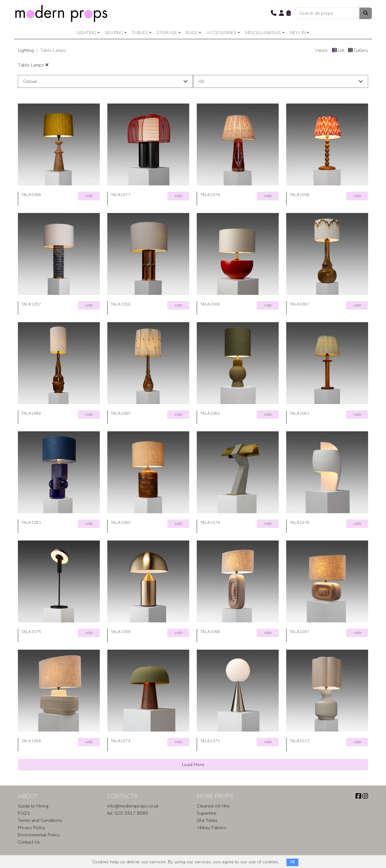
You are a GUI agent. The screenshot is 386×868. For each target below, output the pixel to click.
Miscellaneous (263, 33)
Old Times (207, 820)
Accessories (221, 33)
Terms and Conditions (40, 820)
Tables (140, 33)
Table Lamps (33, 65)
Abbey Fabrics (212, 828)
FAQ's (24, 813)
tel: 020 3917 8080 (128, 813)
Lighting (87, 33)
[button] (274, 13)
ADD (89, 196)
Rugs (192, 33)
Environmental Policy (39, 835)
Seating (114, 33)
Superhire (207, 813)
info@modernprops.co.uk (133, 806)
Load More (193, 764)
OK (292, 862)
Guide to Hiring (33, 806)
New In (298, 33)
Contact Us (29, 842)
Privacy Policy (32, 828)
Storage (167, 33)
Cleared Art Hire (213, 806)
